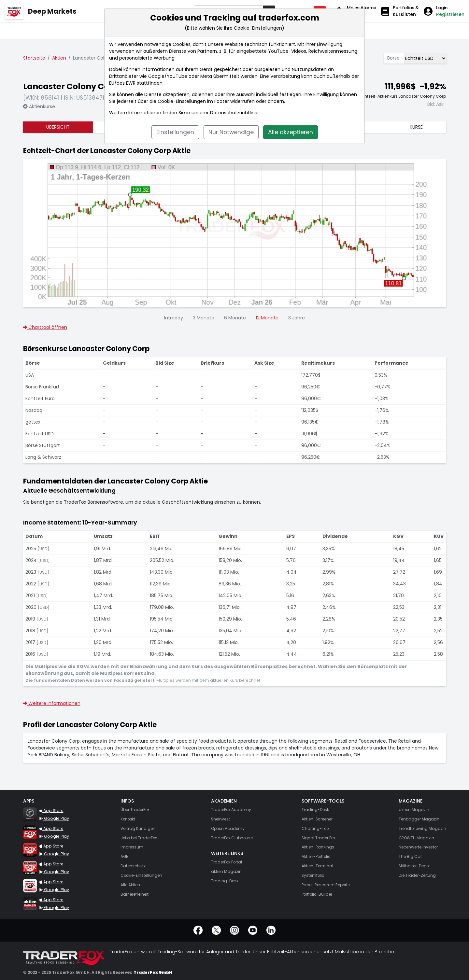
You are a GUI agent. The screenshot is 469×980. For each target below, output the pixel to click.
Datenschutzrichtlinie (234, 113)
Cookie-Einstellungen (182, 101)
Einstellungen (175, 132)
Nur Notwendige (231, 132)
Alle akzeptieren (291, 132)
